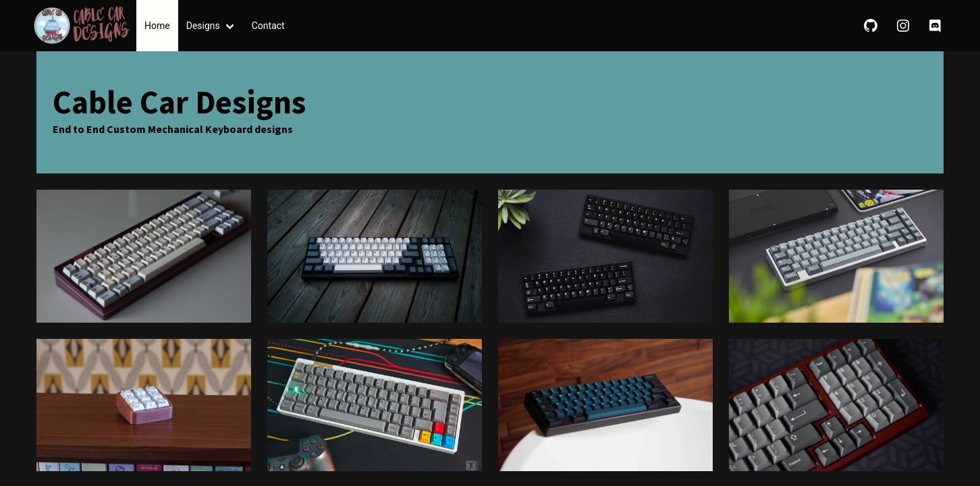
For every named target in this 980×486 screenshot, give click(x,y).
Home (157, 26)
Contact (268, 26)
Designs (203, 26)
